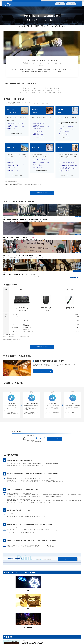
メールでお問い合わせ (55, 439)
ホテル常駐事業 (69, 591)
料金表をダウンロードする (42, 193)
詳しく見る (43, 372)
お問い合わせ (61, 4)
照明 (15, 591)
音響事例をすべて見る (75, 278)
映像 (42, 591)
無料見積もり (71, 4)
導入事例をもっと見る (42, 639)
